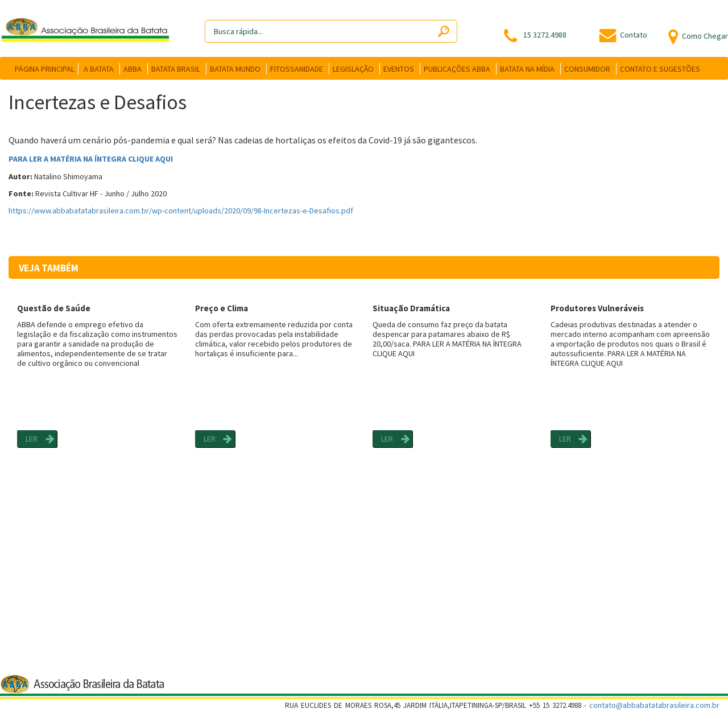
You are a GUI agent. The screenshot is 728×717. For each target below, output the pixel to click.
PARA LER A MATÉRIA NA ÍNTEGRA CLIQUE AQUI (91, 159)
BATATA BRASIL (176, 69)
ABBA (133, 69)
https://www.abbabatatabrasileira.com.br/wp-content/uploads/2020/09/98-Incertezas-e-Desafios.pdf (181, 211)
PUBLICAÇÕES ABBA (457, 69)
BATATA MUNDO (235, 69)
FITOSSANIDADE (297, 69)
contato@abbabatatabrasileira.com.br (654, 705)
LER (32, 439)
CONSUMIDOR (587, 69)
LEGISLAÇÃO (353, 69)
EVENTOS (399, 69)
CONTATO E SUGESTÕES (660, 69)
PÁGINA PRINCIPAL (45, 69)
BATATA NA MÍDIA (527, 69)
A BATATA (99, 69)
